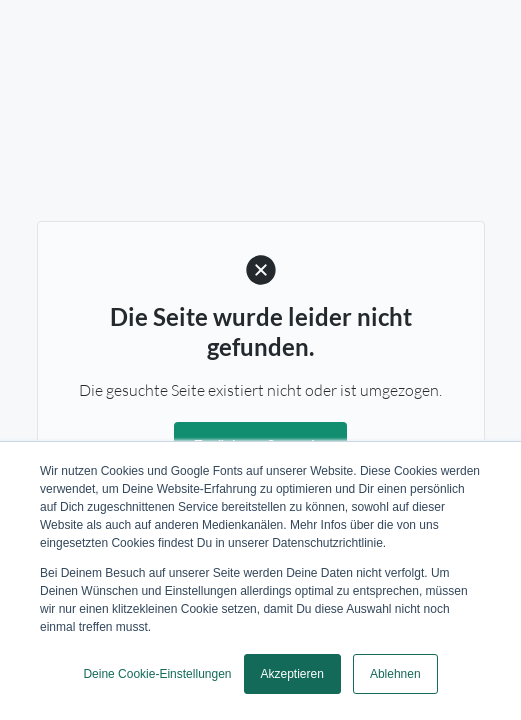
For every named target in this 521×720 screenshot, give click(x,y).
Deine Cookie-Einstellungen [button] (157, 674)
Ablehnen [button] (395, 674)
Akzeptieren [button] (292, 674)
